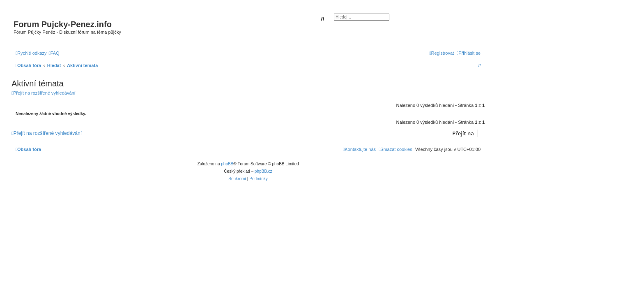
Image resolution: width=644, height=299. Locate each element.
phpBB (227, 164)
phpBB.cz (263, 171)
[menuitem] (54, 53)
